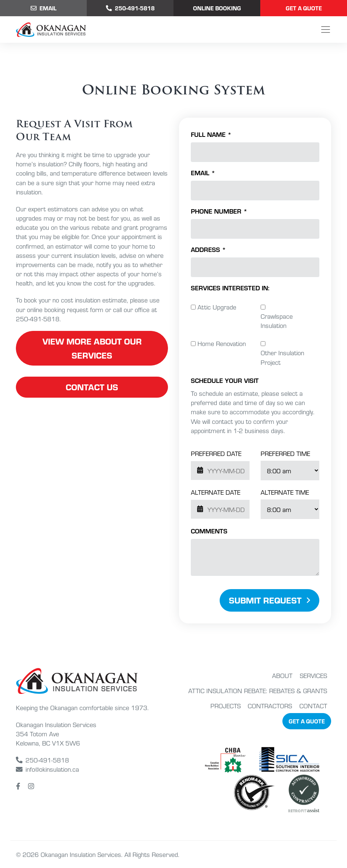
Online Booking (217, 8)
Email (44, 8)
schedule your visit (225, 380)
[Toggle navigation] (326, 30)
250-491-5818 (42, 760)
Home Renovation (222, 343)
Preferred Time (285, 453)
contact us (92, 387)
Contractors (270, 706)
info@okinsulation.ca (47, 769)
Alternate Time (285, 492)
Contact (313, 706)
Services (313, 675)
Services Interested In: (230, 288)
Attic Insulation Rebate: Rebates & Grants (258, 690)
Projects (226, 706)
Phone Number (219, 211)
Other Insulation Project (282, 357)
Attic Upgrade (217, 307)
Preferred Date (216, 453)
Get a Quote (304, 8)
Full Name (211, 134)
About (282, 675)
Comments (209, 531)
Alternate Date (216, 492)
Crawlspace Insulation (277, 321)
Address (208, 249)
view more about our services (92, 348)
